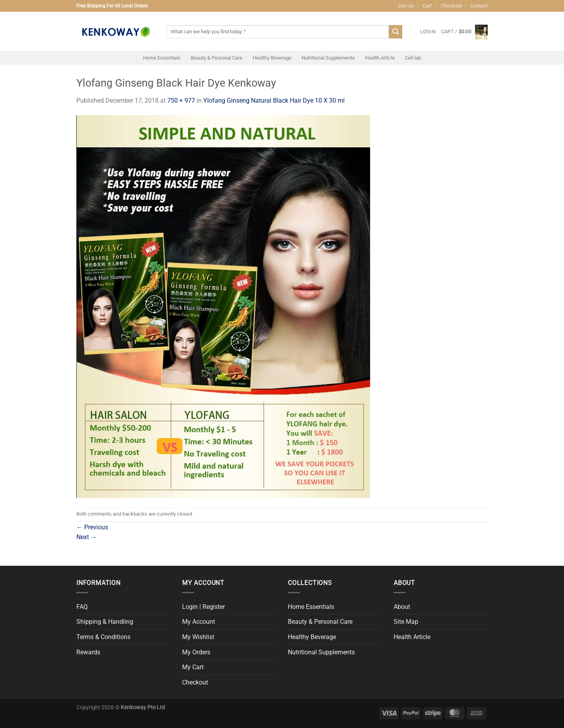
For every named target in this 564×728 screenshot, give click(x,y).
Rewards (88, 652)
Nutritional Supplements (328, 58)
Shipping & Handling (105, 622)
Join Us (406, 6)
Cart (427, 6)
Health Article (380, 58)
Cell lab (413, 58)
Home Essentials (162, 58)
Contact (479, 6)
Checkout (451, 6)
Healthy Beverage (272, 58)
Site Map (406, 622)
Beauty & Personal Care (217, 58)
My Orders (196, 652)
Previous (92, 527)
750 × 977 (181, 101)
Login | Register (203, 607)
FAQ (82, 607)
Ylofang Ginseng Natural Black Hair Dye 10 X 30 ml (274, 101)
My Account (199, 622)
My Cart (193, 667)
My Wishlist (198, 637)
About (402, 607)
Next (87, 537)
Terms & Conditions (103, 637)
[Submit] (396, 32)
